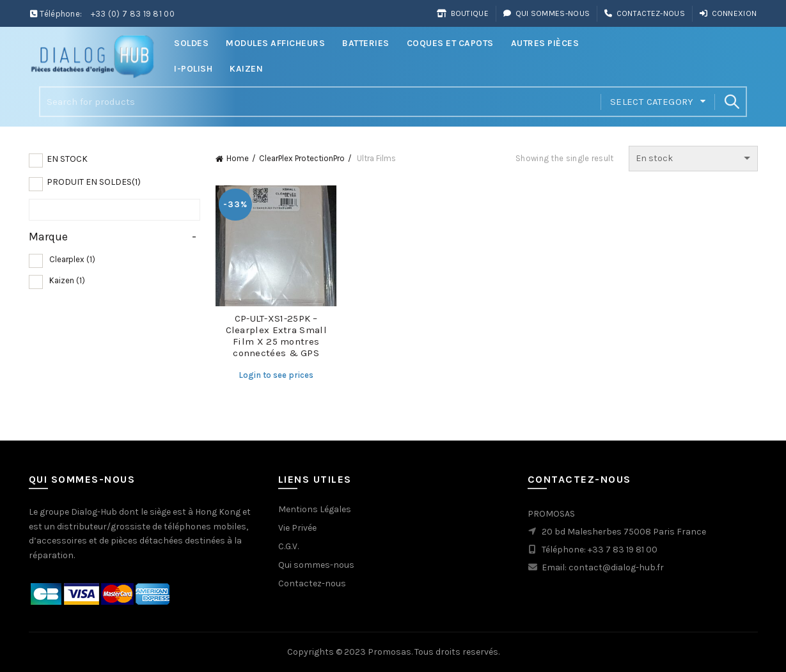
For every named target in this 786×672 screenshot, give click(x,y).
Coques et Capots (450, 43)
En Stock (67, 159)
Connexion (728, 13)
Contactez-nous (644, 13)
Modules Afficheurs (275, 43)
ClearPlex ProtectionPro (302, 158)
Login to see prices (276, 375)
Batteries (366, 43)
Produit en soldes (94, 182)
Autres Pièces (545, 43)
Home (238, 158)
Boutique (462, 13)
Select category (652, 102)
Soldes (191, 43)
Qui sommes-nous (546, 13)
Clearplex (72, 259)
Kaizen (246, 69)
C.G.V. (288, 546)
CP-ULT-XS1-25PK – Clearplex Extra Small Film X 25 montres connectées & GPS (276, 336)
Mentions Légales (315, 509)
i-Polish (193, 69)
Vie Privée (297, 528)
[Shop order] (693, 159)
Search (731, 102)
